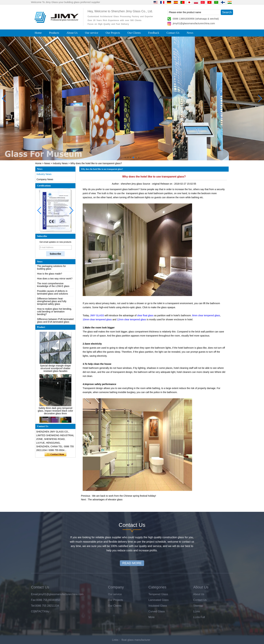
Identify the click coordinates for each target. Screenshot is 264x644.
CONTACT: (38, 611)
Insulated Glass (158, 606)
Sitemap (198, 606)
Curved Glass (157, 611)
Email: (35, 594)
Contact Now (55, 454)
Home (38, 33)
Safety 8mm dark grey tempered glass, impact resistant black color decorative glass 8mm (55, 412)
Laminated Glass (159, 600)
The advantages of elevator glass (105, 500)
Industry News (60, 163)
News (190, 33)
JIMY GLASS (97, 315)
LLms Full (199, 617)
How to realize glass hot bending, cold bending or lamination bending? (54, 313)
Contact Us (173, 33)
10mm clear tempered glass (97, 319)
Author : (116, 184)
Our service (92, 33)
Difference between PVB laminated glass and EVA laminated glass (55, 322)
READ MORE (132, 563)
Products (54, 33)
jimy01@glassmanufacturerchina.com (194, 23)
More (152, 617)
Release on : (167, 184)
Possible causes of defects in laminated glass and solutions (53, 294)
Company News (45, 179)
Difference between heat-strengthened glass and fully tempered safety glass (52, 303)
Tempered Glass (158, 594)
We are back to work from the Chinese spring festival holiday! (124, 496)
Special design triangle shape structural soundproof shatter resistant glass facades (55, 370)
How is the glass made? (50, 275)
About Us (72, 33)
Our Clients (134, 33)
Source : (147, 184)
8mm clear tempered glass (206, 315)
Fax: (34, 600)
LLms (197, 611)
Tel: (33, 606)
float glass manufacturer (136, 640)
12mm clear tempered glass (132, 319)
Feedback (154, 33)
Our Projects (113, 33)
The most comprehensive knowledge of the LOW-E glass (53, 286)
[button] (125, 157)
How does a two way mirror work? (55, 280)
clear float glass (145, 315)
